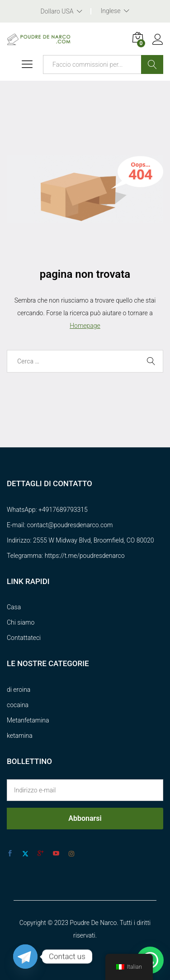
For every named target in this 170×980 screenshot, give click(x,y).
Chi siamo (21, 622)
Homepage (85, 326)
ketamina (20, 736)
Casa (14, 607)
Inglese (110, 11)
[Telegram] (25, 957)
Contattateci (24, 638)
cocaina (18, 705)
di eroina (19, 690)
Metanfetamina (28, 720)
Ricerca (152, 64)
